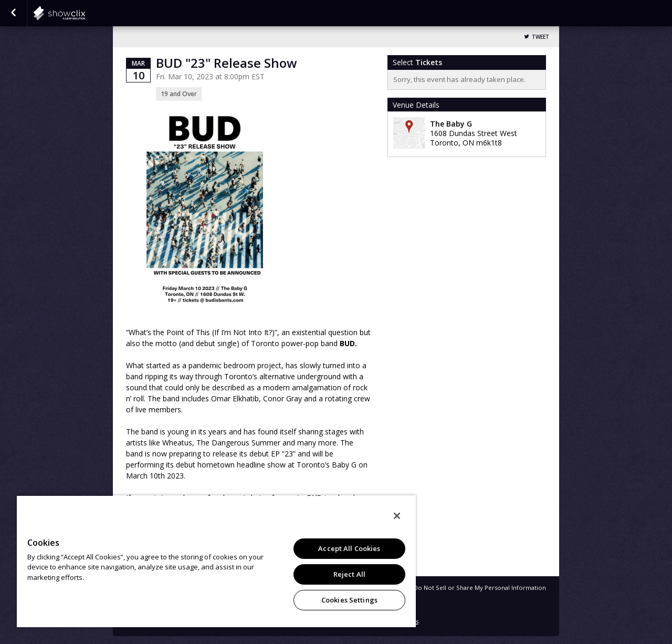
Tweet (540, 37)
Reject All (349, 574)
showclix (85, 13)
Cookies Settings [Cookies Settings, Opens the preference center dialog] (349, 600)
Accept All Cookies (349, 548)
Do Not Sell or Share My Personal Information (480, 588)
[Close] (397, 516)
